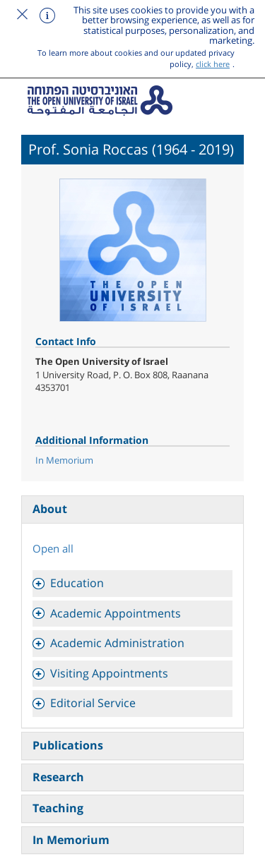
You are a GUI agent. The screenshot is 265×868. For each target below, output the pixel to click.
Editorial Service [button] (93, 703)
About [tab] (50, 509)
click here (213, 64)
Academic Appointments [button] (116, 613)
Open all (53, 548)
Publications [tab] (68, 745)
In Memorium (64, 460)
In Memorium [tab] (71, 840)
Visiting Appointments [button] (109, 673)
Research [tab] (58, 777)
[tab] (132, 584)
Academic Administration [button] (117, 643)
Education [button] (77, 583)
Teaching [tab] (58, 808)
